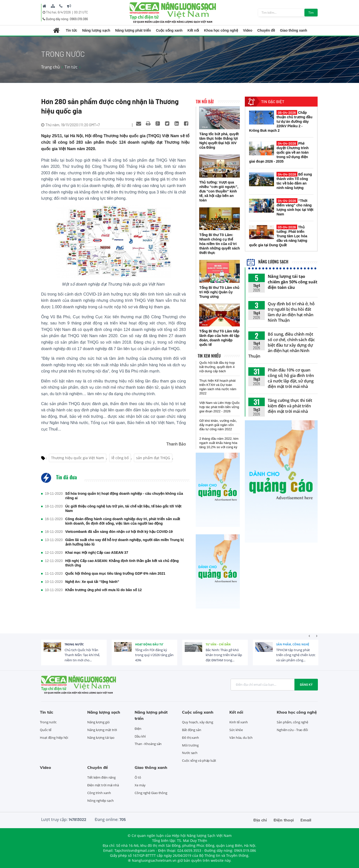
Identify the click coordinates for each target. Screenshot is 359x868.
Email (306, 820)
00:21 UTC (81, 12)
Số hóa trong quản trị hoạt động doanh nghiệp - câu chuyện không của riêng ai (124, 496)
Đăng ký (306, 684)
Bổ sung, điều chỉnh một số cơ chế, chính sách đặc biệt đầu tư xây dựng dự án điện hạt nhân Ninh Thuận (282, 345)
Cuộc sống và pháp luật (199, 760)
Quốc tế (46, 730)
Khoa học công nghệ (221, 30)
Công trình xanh (99, 793)
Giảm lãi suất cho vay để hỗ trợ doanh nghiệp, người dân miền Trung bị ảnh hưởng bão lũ (125, 542)
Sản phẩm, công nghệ (293, 644)
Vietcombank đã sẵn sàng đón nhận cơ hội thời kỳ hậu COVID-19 (119, 532)
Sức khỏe (236, 730)
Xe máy (140, 785)
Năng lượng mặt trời (102, 730)
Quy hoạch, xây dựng (198, 722)
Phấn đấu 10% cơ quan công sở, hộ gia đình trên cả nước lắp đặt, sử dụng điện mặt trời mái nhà (291, 378)
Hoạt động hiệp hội (54, 738)
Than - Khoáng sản (148, 744)
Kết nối (193, 30)
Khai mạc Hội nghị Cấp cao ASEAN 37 (97, 553)
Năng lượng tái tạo (101, 738)
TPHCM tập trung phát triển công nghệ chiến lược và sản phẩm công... (296, 655)
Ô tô (138, 777)
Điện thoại (284, 820)
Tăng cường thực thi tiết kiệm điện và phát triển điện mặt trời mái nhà (290, 406)
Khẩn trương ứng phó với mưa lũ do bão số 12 (104, 590)
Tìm (311, 13)
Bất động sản (192, 730)
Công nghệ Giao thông (151, 793)
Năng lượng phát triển (133, 30)
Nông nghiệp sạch (100, 801)
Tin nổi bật (205, 102)
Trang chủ (50, 67)
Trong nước (74, 644)
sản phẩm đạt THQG (153, 458)
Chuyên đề (266, 30)
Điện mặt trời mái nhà (103, 785)
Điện (138, 729)
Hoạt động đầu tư (149, 644)
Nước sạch (190, 753)
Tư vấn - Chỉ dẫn (218, 644)
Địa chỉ (260, 820)
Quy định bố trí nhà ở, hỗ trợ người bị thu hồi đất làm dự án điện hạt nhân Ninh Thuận (291, 312)
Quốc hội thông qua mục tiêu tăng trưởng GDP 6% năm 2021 (115, 573)
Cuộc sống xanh (169, 30)
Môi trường (190, 745)
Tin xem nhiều (209, 356)
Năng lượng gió (98, 722)
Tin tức (71, 30)
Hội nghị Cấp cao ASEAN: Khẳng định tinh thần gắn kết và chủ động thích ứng (122, 563)
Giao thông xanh (294, 30)
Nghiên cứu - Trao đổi (292, 730)
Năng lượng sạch (96, 30)
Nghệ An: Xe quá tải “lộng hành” (92, 582)
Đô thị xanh (190, 738)
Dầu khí (140, 736)
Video (248, 30)
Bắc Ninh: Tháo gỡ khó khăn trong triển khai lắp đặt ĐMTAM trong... (224, 655)
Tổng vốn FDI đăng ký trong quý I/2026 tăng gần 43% (154, 655)
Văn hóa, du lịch (241, 738)
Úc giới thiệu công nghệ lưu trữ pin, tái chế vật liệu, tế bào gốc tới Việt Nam (123, 508)
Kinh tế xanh (239, 722)
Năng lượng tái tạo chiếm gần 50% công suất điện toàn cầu (293, 282)
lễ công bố (120, 458)
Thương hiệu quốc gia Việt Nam (78, 458)
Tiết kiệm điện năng (101, 777)
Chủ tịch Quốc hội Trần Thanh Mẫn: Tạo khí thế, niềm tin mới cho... (82, 655)
